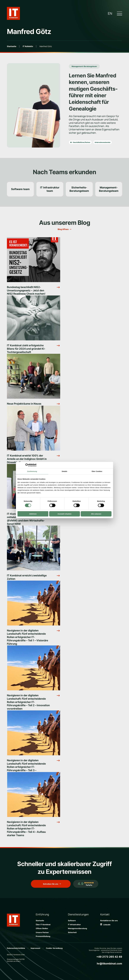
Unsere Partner (42, 932)
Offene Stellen (42, 928)
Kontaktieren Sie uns (109, 921)
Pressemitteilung (43, 936)
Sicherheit (72, 932)
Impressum (35, 948)
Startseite (12, 46)
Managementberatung (77, 928)
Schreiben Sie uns (51, 884)
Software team (20, 189)
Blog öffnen (63, 229)
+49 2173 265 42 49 (109, 957)
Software (72, 921)
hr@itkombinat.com (109, 964)
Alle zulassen (96, 514)
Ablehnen (33, 514)
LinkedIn (105, 925)
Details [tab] (64, 471)
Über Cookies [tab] (97, 471)
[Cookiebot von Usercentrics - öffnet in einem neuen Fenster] (27, 465)
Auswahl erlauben (64, 514)
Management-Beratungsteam (84, 66)
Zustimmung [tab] (32, 471)
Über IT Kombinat (43, 925)
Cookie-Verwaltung (54, 948)
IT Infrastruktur (74, 925)
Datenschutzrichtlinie (16, 948)
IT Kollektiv (28, 46)
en (110, 13)
